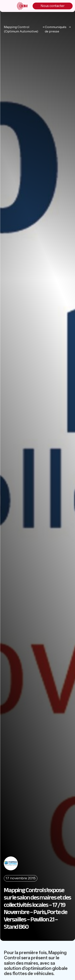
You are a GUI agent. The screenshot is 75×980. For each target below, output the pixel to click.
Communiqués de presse (56, 29)
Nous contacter (53, 6)
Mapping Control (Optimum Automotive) (21, 29)
